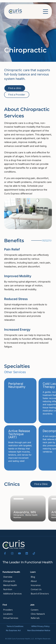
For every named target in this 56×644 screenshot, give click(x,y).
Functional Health (11, 572)
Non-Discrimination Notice (39, 630)
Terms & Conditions (15, 626)
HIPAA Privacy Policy (40, 626)
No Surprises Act (13, 630)
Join (32, 605)
